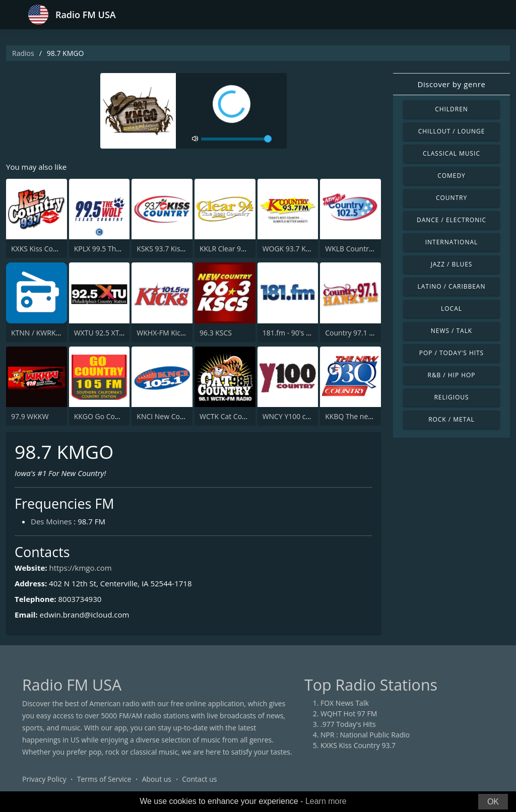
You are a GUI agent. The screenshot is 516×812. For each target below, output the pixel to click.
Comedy (451, 176)
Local (451, 309)
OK (493, 802)
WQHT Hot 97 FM (349, 714)
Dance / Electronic (451, 220)
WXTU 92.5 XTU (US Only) (115, 333)
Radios (23, 53)
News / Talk (451, 331)
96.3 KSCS (216, 333)
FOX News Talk (345, 703)
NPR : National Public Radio (365, 735)
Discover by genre (451, 84)
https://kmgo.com (80, 568)
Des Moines (51, 521)
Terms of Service (104, 779)
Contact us (199, 779)
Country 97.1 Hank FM (362, 333)
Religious (451, 397)
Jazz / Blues (452, 264)
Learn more (326, 801)
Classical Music (451, 153)
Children (451, 109)
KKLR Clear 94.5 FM (231, 249)
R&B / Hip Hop (452, 375)
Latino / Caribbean (452, 286)
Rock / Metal (451, 419)
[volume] (236, 139)
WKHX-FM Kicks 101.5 (172, 333)
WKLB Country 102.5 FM (364, 249)
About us (157, 779)
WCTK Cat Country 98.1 (237, 416)
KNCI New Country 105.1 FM (183, 416)
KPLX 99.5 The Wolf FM (111, 249)
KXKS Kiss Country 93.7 (49, 249)
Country (451, 198)
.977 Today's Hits (348, 724)
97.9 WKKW (30, 416)
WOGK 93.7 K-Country (299, 249)
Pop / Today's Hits (451, 353)
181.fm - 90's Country (298, 333)
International (451, 242)
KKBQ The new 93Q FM (363, 416)
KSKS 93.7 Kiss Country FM (180, 249)
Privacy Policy (44, 779)
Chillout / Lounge (452, 131)
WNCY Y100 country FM (301, 416)
